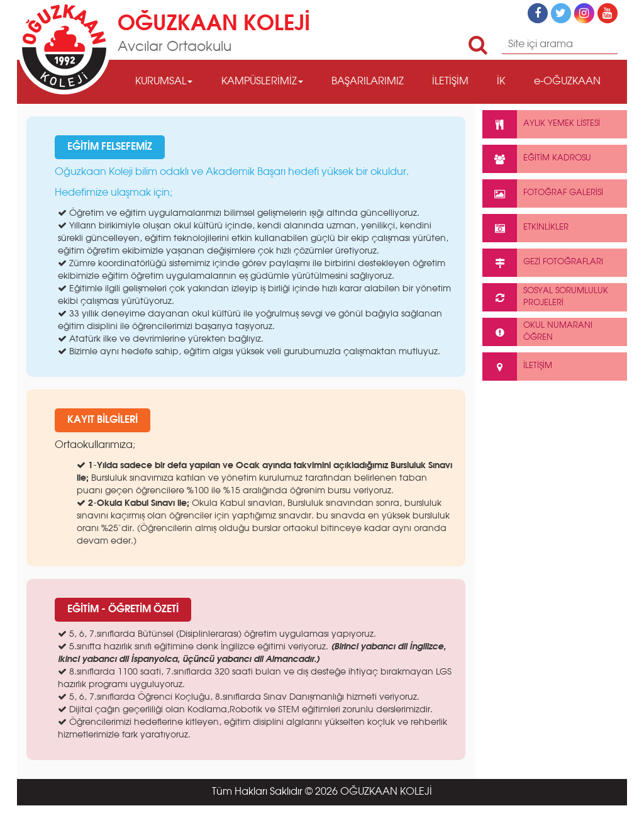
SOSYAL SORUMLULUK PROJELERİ (545, 297)
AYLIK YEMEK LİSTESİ (541, 124)
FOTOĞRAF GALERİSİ (543, 193)
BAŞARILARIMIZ (368, 82)
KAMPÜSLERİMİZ (262, 82)
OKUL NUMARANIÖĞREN (537, 332)
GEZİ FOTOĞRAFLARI (543, 263)
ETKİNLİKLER (525, 228)
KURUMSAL (164, 82)
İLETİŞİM (450, 82)
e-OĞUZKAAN (567, 82)
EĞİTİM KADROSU (537, 159)
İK (501, 82)
